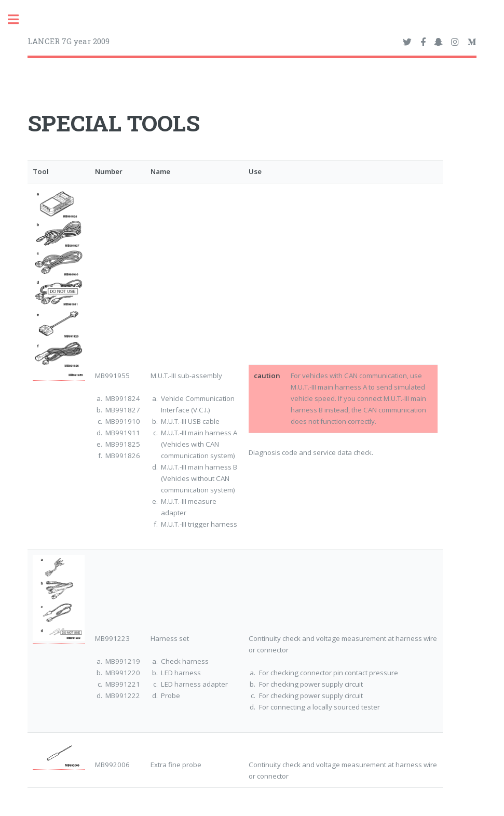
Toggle (19, 19)
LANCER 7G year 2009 (69, 41)
